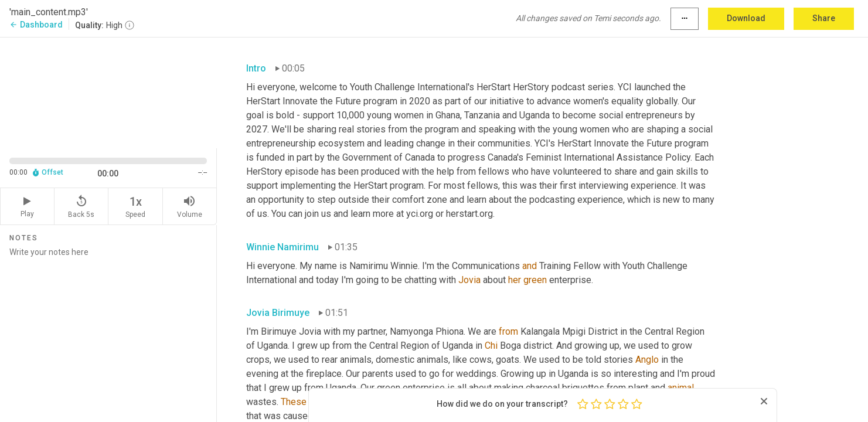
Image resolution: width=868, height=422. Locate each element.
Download (746, 18)
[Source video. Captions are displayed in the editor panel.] (108, 92)
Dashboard (36, 25)
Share (824, 18)
